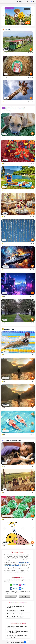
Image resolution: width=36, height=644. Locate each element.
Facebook (15, 588)
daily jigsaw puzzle (24, 563)
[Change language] (33, 2)
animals (17, 565)
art (21, 565)
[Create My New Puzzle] (28, 2)
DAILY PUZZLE (9, 8)
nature (6, 565)
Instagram (24, 585)
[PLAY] (31, 49)
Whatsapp (15, 585)
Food (15, 108)
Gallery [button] (20, 2)
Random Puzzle (6, 111)
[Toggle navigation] (2, 2)
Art (11, 108)
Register (24, 596)
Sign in (11, 596)
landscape (12, 565)
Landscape (21, 108)
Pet (7, 108)
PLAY (28, 23)
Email (23, 588)
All (3, 108)
